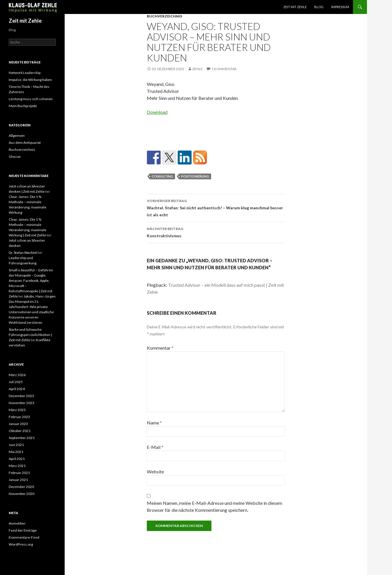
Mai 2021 (16, 452)
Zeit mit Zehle (295, 7)
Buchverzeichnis (164, 16)
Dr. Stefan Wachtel (23, 253)
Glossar (15, 156)
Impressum (340, 7)
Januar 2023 (18, 424)
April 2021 (17, 459)
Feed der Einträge (23, 530)
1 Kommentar (224, 69)
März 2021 (17, 466)
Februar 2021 (19, 473)
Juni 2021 (16, 445)
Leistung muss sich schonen (31, 99)
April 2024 (17, 389)
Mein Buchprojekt (23, 106)
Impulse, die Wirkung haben (30, 80)
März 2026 (17, 375)
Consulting (162, 176)
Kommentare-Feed (24, 537)
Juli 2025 (16, 382)
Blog (319, 7)
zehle (197, 69)
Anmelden (17, 523)
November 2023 (22, 403)
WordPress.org (21, 544)
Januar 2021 (18, 480)
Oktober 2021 (20, 431)
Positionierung (195, 176)
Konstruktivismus (216, 232)
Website (155, 471)
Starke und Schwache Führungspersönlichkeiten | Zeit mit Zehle (30, 335)
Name (154, 423)
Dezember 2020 (21, 487)
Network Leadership (25, 73)
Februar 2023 (19, 417)
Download (157, 112)
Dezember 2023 (21, 396)
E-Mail (155, 447)
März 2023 (17, 410)
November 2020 (22, 494)
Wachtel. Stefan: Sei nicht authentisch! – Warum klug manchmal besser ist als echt (216, 207)
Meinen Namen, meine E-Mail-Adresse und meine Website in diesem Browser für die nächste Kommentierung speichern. (214, 506)
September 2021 (22, 438)
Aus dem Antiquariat (25, 143)
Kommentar (160, 348)
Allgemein (17, 136)
